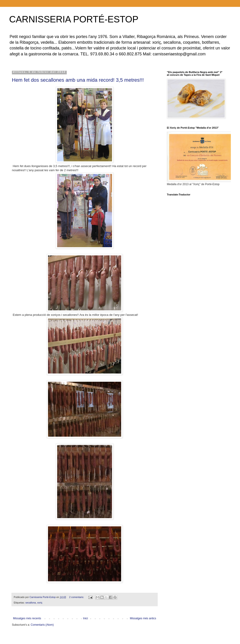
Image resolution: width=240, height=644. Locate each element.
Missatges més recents (27, 618)
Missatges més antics (143, 618)
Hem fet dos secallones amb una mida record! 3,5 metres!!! (78, 80)
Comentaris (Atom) (42, 625)
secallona (31, 603)
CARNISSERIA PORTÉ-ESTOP (74, 19)
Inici (85, 618)
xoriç (40, 603)
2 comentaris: (77, 597)
